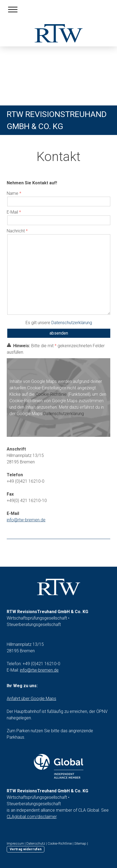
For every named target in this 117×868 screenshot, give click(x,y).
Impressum (15, 843)
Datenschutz (36, 843)
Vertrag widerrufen (26, 849)
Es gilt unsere (59, 323)
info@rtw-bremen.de (39, 670)
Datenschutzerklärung (72, 323)
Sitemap (80, 843)
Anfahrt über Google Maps (31, 699)
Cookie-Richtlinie (51, 394)
